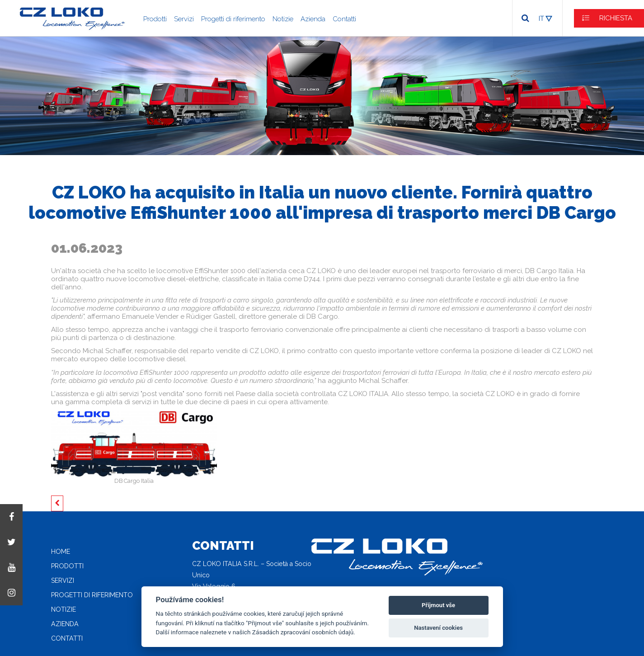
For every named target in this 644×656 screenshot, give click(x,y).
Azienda (313, 19)
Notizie (283, 19)
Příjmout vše (438, 605)
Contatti (344, 19)
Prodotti (155, 19)
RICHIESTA (616, 18)
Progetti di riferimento (233, 19)
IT (541, 19)
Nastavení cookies (438, 628)
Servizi (184, 19)
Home (61, 552)
